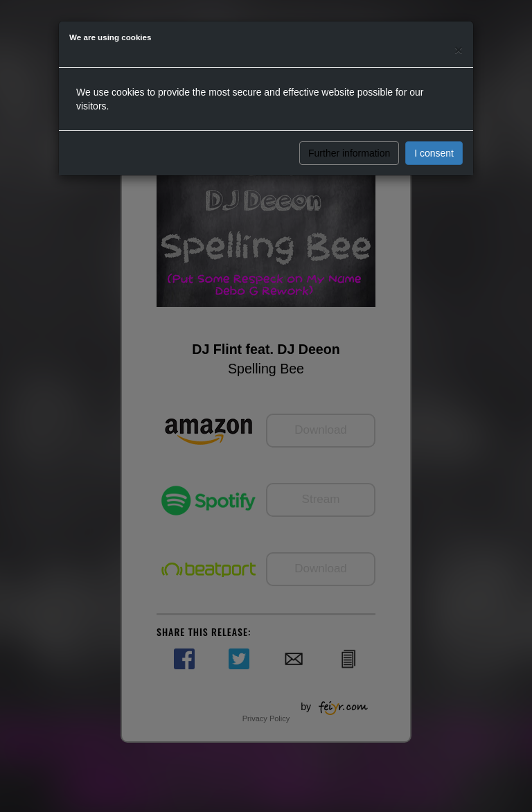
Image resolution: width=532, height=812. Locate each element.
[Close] (459, 50)
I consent (434, 153)
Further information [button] (349, 153)
